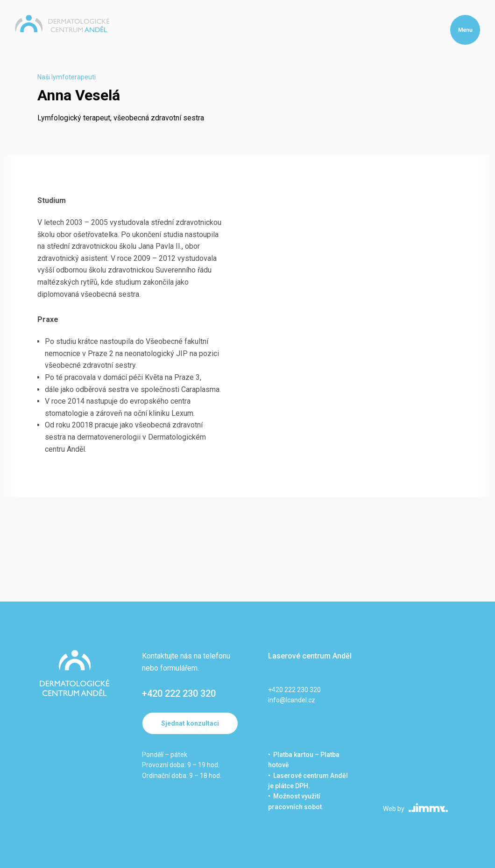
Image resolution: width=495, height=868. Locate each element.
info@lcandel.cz (292, 700)
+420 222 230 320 (179, 693)
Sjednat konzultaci (190, 723)
